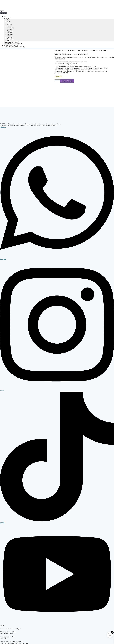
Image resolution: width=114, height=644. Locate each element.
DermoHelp (11, 28)
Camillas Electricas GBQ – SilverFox (14, 47)
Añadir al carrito (67, 81)
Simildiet (10, 37)
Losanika (10, 34)
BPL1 (9, 26)
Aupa (9, 20)
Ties (8, 41)
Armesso (10, 23)
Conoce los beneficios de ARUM (13, 44)
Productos (7, 18)
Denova (9, 29)
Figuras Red (11, 31)
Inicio (5, 16)
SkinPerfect (10, 39)
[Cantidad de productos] (57, 80)
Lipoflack (10, 33)
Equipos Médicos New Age (11, 45)
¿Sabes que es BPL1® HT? (11, 42)
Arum (9, 21)
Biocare (9, 25)
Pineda (9, 36)
